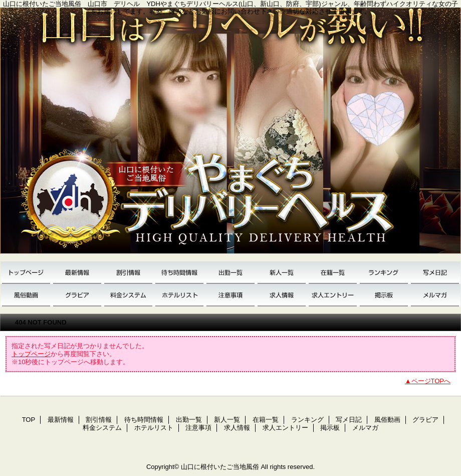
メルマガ (435, 295)
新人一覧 (282, 273)
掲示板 (384, 295)
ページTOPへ (431, 381)
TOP (26, 273)
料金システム (128, 295)
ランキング (384, 273)
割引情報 (128, 273)
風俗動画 (26, 295)
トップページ (31, 354)
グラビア (77, 295)
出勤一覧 (231, 273)
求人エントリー (333, 295)
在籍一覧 (333, 273)
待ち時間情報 (179, 273)
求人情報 (282, 295)
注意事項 (231, 295)
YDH (231, 134)
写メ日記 (435, 273)
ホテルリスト (179, 295)
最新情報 (77, 273)
